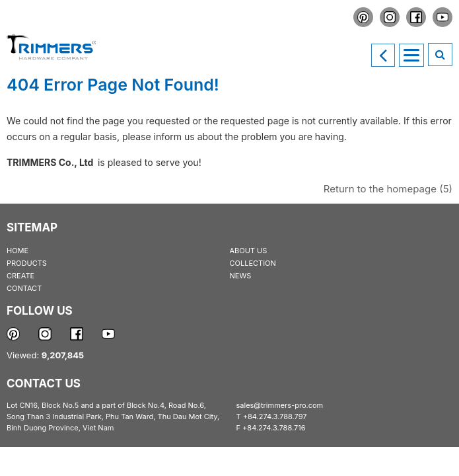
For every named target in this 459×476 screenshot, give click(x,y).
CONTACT (24, 288)
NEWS (241, 276)
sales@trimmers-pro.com (280, 405)
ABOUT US (249, 251)
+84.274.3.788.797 (275, 416)
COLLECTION (253, 263)
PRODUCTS (27, 263)
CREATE (20, 276)
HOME (18, 251)
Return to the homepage (388, 189)
